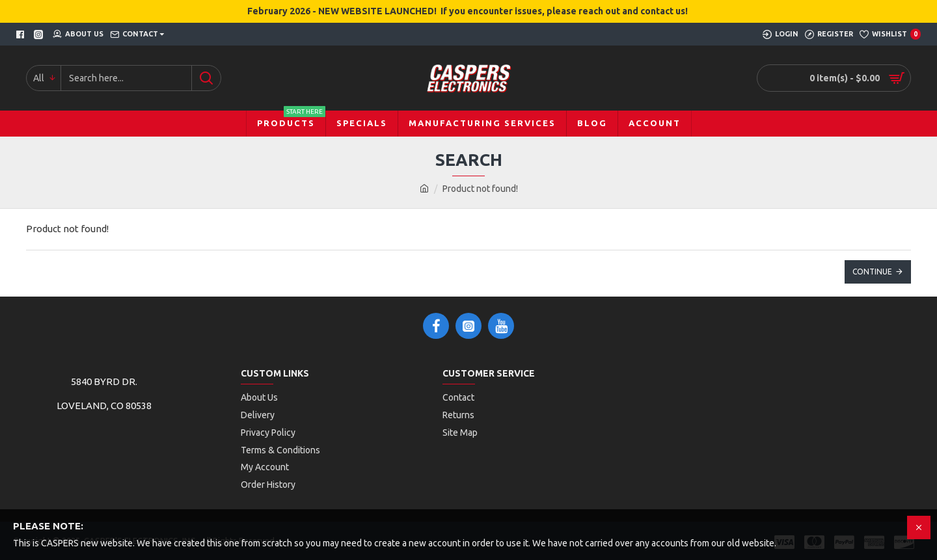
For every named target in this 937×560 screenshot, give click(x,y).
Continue (872, 272)
